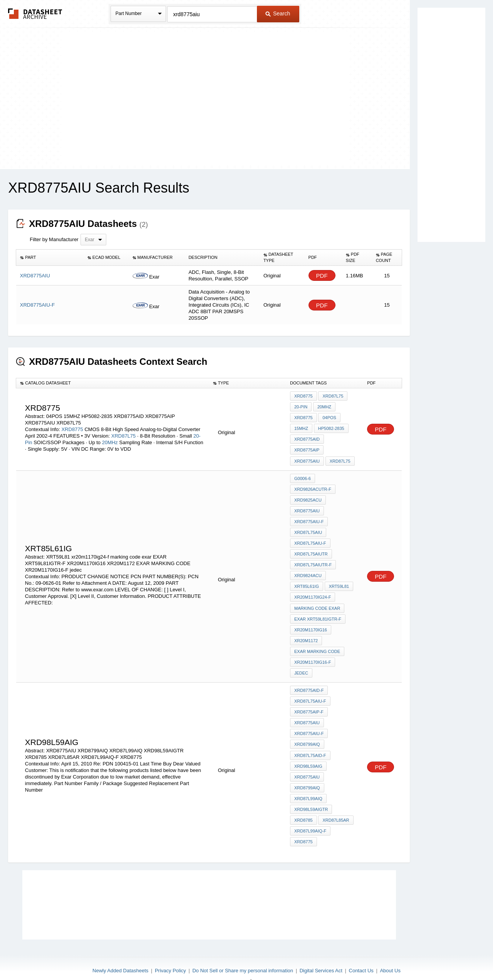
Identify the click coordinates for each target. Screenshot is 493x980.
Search (278, 13)
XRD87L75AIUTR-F (313, 559)
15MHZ (301, 427)
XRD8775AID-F (309, 680)
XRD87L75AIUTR (311, 548)
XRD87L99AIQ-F (310, 815)
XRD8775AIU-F (309, 517)
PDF (322, 276)
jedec (301, 663)
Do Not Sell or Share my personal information (243, 954)
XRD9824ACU (308, 569)
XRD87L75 (124, 434)
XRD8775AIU (307, 458)
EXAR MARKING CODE (317, 642)
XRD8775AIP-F (309, 700)
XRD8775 (72, 428)
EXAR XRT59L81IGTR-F (318, 611)
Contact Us (361, 954)
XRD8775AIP (307, 448)
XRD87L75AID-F (310, 742)
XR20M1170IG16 (311, 621)
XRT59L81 (339, 579)
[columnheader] (50, 258)
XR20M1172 (306, 631)
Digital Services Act (321, 954)
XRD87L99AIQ (308, 784)
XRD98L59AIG (308, 752)
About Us (390, 954)
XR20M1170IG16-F (313, 652)
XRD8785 (304, 804)
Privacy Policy (170, 954)
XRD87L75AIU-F (310, 538)
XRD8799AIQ (307, 732)
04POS (329, 417)
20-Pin (301, 406)
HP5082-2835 (331, 427)
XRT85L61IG (307, 579)
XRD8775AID (307, 438)
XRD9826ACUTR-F (313, 486)
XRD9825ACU (308, 496)
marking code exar (317, 600)
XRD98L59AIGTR (311, 794)
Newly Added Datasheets (120, 954)
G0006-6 (303, 475)
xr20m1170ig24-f (313, 590)
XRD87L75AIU (308, 527)
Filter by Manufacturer (54, 239)
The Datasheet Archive (35, 14)
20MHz (110, 441)
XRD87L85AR (336, 804)
